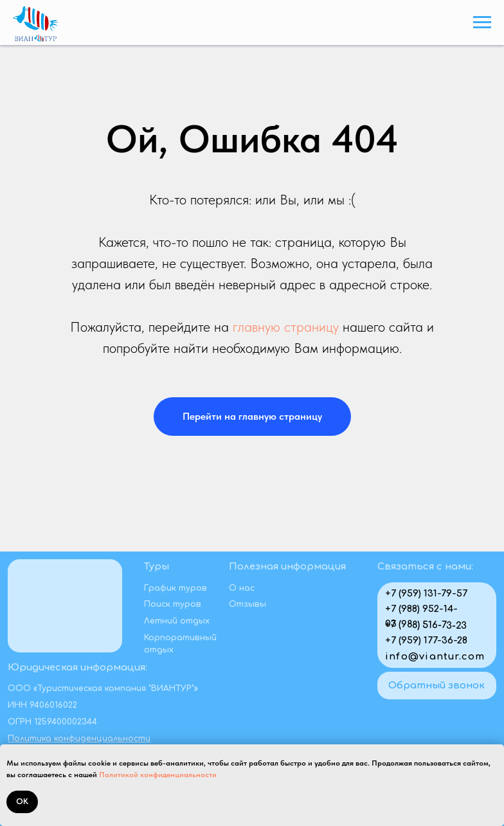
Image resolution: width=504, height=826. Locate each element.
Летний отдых (177, 621)
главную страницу (286, 327)
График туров (175, 588)
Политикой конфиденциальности (158, 775)
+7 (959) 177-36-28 (426, 640)
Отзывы (248, 604)
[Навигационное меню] (482, 22)
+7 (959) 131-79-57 (426, 593)
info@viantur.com (435, 656)
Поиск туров (173, 604)
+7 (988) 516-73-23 (426, 625)
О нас (242, 588)
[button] (437, 686)
